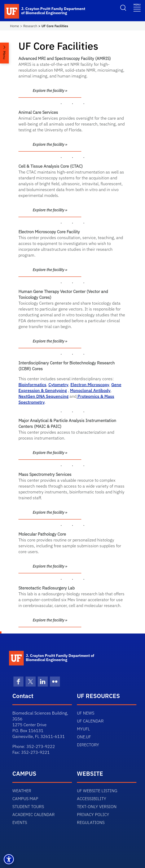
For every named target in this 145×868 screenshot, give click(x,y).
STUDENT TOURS (28, 807)
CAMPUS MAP (25, 799)
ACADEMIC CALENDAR (34, 814)
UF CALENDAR (90, 721)
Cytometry (58, 385)
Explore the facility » (50, 90)
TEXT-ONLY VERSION (97, 807)
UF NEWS (86, 713)
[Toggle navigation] (137, 7)
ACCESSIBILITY (92, 799)
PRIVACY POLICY (93, 814)
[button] (9, 859)
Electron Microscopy (90, 385)
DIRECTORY (88, 745)
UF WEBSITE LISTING (97, 791)
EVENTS (20, 822)
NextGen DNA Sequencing (43, 396)
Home (15, 26)
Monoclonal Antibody (90, 390)
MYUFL (83, 729)
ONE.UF (84, 737)
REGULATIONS (91, 822)
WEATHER (22, 791)
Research (30, 26)
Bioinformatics (32, 385)
